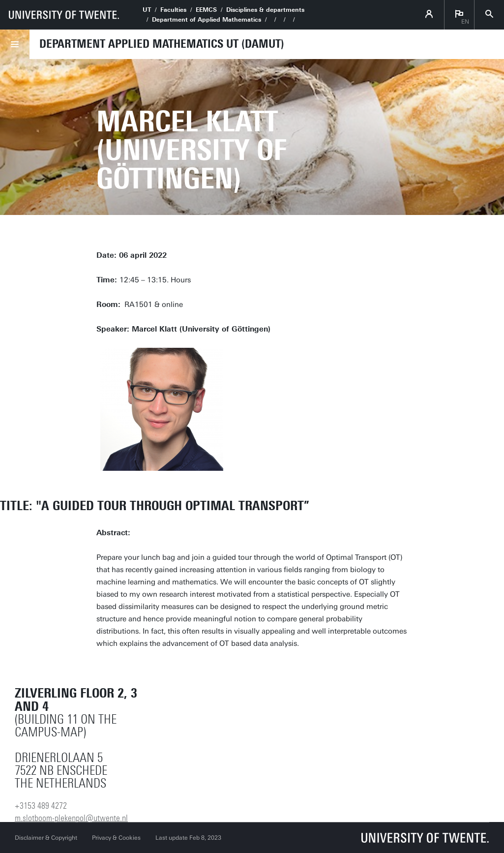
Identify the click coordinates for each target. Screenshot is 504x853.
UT (147, 10)
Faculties (173, 10)
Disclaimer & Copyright (46, 838)
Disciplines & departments (265, 10)
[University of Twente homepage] (64, 15)
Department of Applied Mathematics (207, 20)
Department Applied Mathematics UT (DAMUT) (162, 44)
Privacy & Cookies (116, 838)
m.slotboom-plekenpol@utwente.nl (71, 818)
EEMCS (206, 10)
